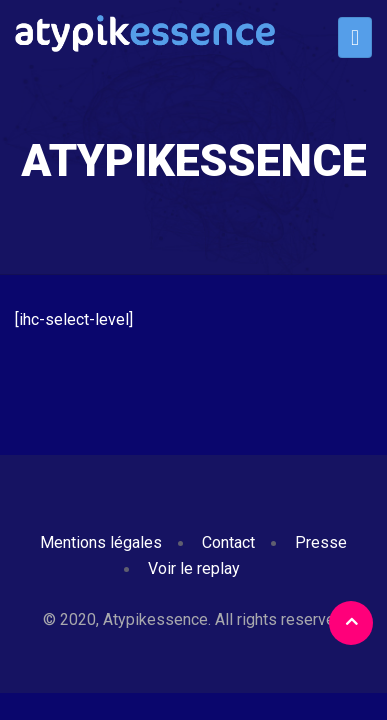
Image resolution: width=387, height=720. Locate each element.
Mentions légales (101, 542)
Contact (228, 542)
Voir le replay (194, 568)
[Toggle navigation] (355, 37)
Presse (321, 542)
